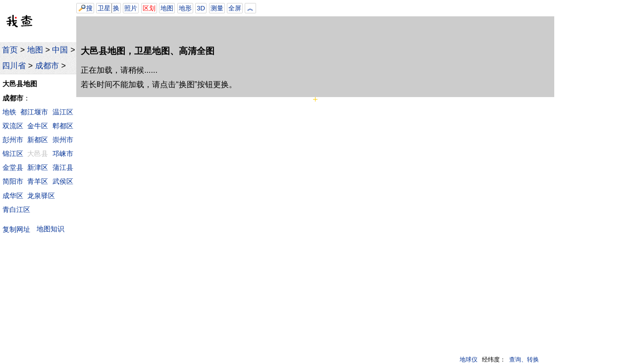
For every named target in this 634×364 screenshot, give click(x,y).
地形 (185, 8)
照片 (131, 8)
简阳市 (13, 181)
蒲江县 (63, 167)
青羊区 (38, 181)
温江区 (63, 112)
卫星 (104, 8)
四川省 (14, 66)
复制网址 (19, 229)
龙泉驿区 (41, 196)
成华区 (13, 196)
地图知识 (51, 229)
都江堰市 (34, 112)
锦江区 (13, 154)
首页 (10, 50)
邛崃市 (63, 154)
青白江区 (16, 209)
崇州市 (63, 140)
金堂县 (13, 167)
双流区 (13, 126)
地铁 (9, 112)
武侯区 (63, 181)
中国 (60, 50)
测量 (217, 8)
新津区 (38, 167)
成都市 (47, 66)
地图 (35, 50)
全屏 (235, 8)
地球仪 (469, 360)
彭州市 (13, 140)
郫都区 (63, 126)
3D (201, 8)
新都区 (38, 140)
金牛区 (38, 126)
